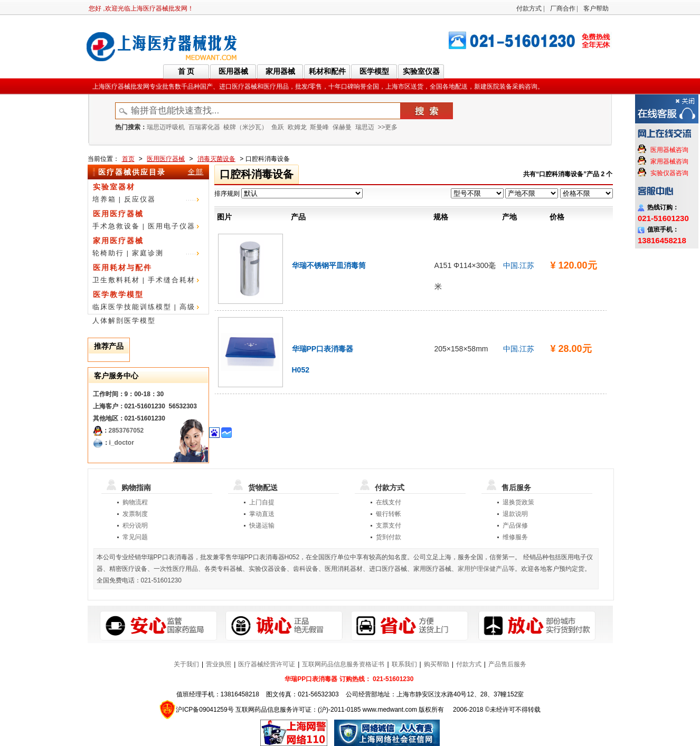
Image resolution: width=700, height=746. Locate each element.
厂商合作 (563, 8)
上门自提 (262, 502)
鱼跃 (278, 127)
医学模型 (374, 71)
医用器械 (233, 71)
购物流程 (135, 502)
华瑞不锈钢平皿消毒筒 (329, 265)
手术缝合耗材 (172, 280)
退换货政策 (518, 502)
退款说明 (515, 514)
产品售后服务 (507, 664)
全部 (196, 172)
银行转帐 (389, 514)
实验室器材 (114, 187)
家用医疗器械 (118, 241)
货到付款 (389, 537)
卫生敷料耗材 (116, 280)
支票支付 (389, 525)
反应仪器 (140, 199)
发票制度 (135, 514)
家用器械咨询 (669, 161)
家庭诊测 (148, 253)
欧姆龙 (297, 127)
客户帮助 (596, 8)
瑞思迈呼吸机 (166, 127)
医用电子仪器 (172, 226)
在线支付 (389, 502)
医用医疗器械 (166, 159)
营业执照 (219, 664)
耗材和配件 (327, 71)
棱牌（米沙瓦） (245, 127)
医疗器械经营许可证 (267, 664)
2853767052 (126, 431)
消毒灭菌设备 (216, 159)
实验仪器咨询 (669, 173)
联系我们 (404, 664)
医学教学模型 (118, 294)
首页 (128, 159)
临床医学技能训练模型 (132, 307)
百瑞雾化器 (204, 127)
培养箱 (104, 199)
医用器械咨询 (669, 150)
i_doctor (122, 443)
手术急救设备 (116, 226)
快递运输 (262, 525)
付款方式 (529, 8)
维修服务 (515, 537)
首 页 (186, 71)
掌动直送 (262, 514)
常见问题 (135, 537)
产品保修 (515, 525)
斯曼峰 (319, 127)
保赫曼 (342, 127)
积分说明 (135, 525)
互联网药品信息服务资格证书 (343, 664)
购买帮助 (437, 664)
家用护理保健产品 (483, 569)
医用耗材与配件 (122, 267)
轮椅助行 (108, 253)
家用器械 (280, 71)
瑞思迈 (365, 127)
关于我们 (186, 664)
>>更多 (387, 127)
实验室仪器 (421, 71)
